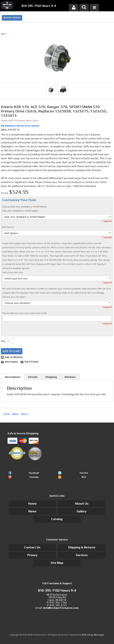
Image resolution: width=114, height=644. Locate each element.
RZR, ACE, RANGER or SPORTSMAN (20, 211)
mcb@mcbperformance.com (61, 608)
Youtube (34, 477)
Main (15, 414)
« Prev (6, 414)
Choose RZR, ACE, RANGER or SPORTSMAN (24, 207)
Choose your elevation (14, 297)
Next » (25, 414)
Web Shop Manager (93, 635)
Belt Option (8, 227)
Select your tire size (13, 272)
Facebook (34, 473)
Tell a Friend (31, 362)
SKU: (4, 130)
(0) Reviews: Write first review (20, 126)
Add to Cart (12, 351)
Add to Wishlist (14, 357)
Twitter (84, 473)
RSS (84, 477)
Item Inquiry (11, 362)
